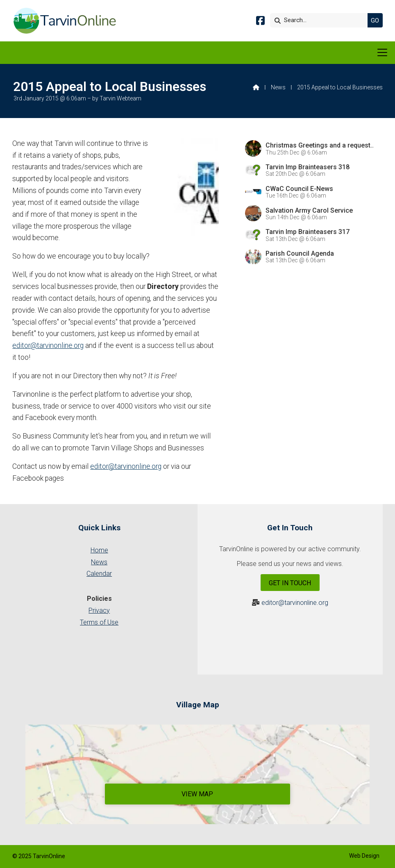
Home (99, 550)
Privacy (99, 610)
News (278, 87)
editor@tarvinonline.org (48, 345)
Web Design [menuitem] (364, 856)
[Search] (321, 20)
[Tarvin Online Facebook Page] (260, 22)
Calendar (99, 574)
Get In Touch (290, 583)
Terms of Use (99, 622)
